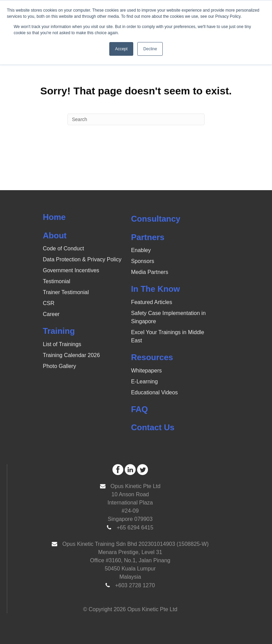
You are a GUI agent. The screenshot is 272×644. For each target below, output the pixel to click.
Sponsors (143, 261)
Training (59, 331)
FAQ (139, 409)
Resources (152, 357)
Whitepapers (146, 371)
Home (54, 217)
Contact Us (153, 427)
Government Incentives (71, 270)
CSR (49, 303)
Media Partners (150, 272)
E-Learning (144, 382)
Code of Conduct (63, 248)
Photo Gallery (59, 366)
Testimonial (57, 281)
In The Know (155, 289)
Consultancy (156, 219)
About (55, 235)
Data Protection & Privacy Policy (82, 259)
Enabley (141, 250)
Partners (147, 237)
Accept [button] (121, 49)
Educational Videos (154, 392)
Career (51, 314)
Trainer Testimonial (66, 292)
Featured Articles (151, 302)
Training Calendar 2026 (71, 355)
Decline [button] (150, 49)
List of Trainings (62, 344)
